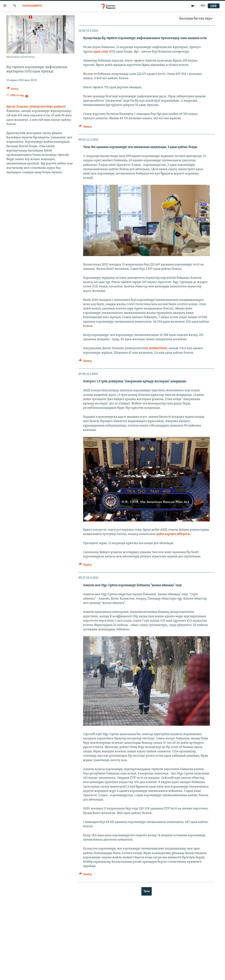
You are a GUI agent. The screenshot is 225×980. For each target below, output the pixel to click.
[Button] (13, 89)
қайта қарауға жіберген (173, 534)
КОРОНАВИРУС (32, 6)
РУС (203, 6)
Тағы (147, 891)
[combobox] (196, 19)
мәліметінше (158, 348)
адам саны (101, 52)
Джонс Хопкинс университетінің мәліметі (36, 107)
